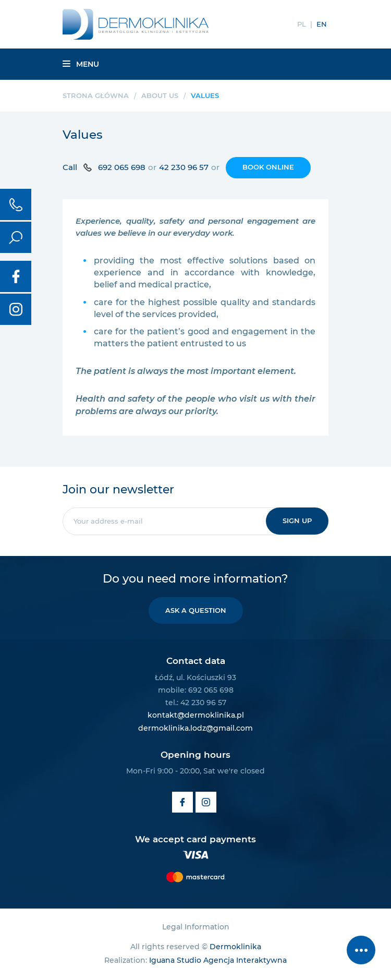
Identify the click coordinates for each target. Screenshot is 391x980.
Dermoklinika (235, 947)
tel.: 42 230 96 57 (196, 703)
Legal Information (196, 927)
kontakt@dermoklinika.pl (196, 715)
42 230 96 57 (184, 167)
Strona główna (96, 95)
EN (322, 24)
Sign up (297, 521)
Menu (81, 64)
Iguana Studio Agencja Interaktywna (218, 960)
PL (302, 24)
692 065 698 (122, 167)
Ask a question (196, 610)
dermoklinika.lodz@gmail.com (195, 728)
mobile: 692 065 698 (196, 690)
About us (160, 95)
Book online (268, 167)
